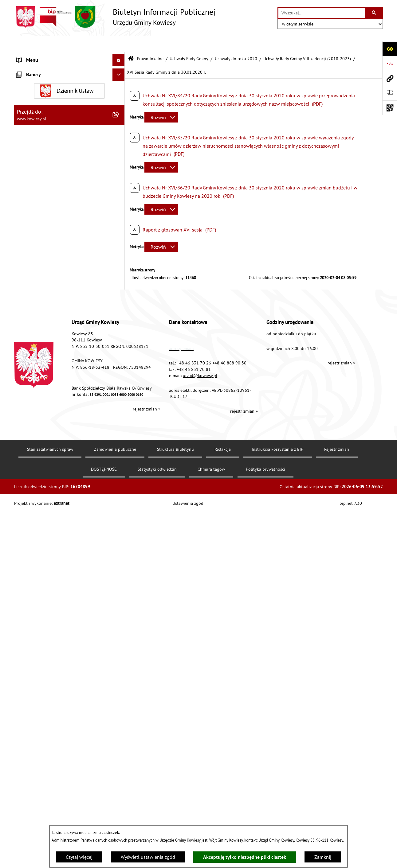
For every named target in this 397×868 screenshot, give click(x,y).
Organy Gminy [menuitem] (31, 69)
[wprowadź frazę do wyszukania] (322, 13)
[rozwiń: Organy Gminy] (120, 69)
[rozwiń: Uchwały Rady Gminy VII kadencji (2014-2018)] (120, 824)
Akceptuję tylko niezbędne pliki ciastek (245, 857)
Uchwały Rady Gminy (189, 42)
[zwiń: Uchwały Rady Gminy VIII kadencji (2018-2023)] (120, 162)
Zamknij (323, 857)
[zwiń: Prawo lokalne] (120, 81)
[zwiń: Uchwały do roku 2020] (120, 146)
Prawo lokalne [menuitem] (32, 81)
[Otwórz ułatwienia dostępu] (390, 49)
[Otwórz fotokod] (390, 108)
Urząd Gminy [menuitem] (30, 56)
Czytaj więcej (79, 857)
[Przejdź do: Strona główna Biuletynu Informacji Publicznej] (131, 43)
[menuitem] (69, 97)
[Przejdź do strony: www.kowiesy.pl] (390, 78)
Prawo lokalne (150, 42)
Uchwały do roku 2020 (236, 42)
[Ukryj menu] (119, 44)
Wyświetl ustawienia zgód (148, 857)
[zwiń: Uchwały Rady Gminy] (120, 113)
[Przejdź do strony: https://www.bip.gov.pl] (390, 64)
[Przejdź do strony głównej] (115, 17)
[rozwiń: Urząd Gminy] (120, 57)
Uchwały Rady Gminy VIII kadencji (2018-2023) (307, 42)
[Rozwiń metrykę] (161, 101)
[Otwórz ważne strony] (390, 93)
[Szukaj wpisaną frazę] (374, 13)
